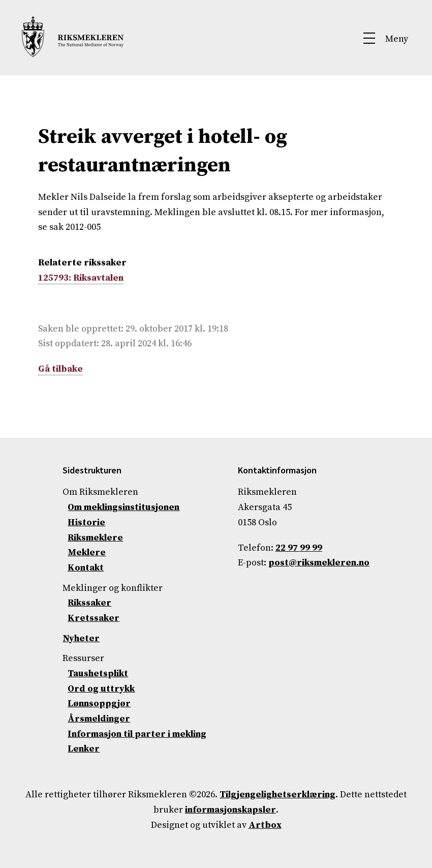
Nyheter (81, 638)
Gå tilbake (60, 369)
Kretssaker (94, 618)
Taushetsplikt (98, 674)
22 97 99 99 (299, 548)
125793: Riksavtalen (81, 278)
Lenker (84, 749)
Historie (86, 522)
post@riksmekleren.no (319, 563)
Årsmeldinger (99, 719)
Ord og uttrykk (101, 689)
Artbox (265, 825)
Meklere (87, 552)
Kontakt (86, 568)
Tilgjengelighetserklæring (277, 795)
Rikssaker (89, 603)
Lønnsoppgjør (99, 704)
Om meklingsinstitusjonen (124, 507)
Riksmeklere (95, 538)
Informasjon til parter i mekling (137, 734)
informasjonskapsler (230, 810)
